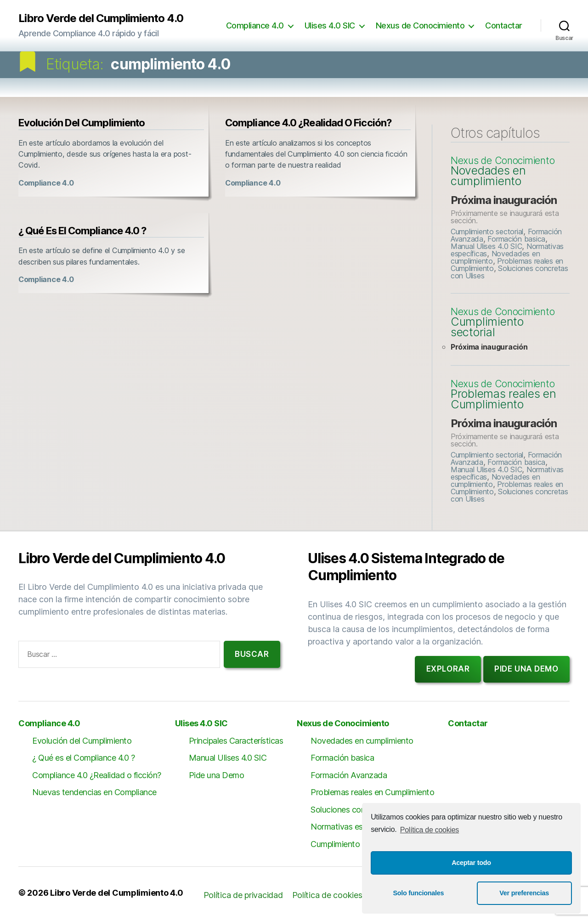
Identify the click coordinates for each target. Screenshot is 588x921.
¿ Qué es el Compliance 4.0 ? (82, 231)
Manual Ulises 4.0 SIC (486, 246)
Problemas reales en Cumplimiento (503, 399)
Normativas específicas (352, 827)
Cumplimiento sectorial (487, 232)
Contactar (504, 25)
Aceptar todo (471, 863)
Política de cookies (430, 830)
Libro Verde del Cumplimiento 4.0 (101, 18)
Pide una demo (526, 669)
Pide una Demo (217, 775)
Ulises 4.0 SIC (330, 25)
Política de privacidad (243, 895)
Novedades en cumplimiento (488, 176)
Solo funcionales (418, 893)
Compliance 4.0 (255, 25)
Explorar (448, 669)
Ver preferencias (524, 893)
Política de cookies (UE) (337, 895)
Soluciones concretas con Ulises (509, 272)
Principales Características (236, 741)
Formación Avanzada (349, 775)
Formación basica (516, 239)
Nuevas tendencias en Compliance (94, 792)
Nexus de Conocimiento (420, 25)
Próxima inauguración (504, 200)
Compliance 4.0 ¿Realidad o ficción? (308, 123)
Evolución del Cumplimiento (82, 123)
